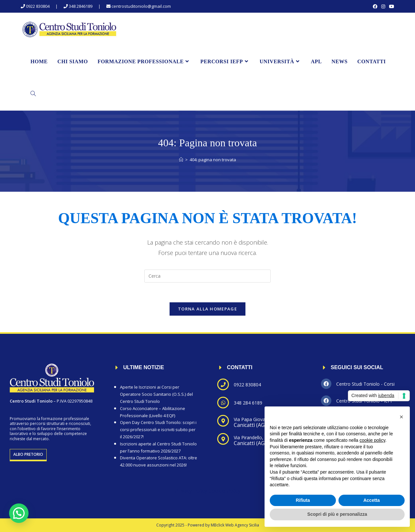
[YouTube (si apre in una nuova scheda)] (391, 6)
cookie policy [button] (372, 440)
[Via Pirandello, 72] (223, 439)
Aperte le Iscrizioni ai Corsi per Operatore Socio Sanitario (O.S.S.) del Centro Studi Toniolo (156, 394)
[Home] (181, 160)
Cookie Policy (225, 491)
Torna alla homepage (207, 309)
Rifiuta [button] (303, 500)
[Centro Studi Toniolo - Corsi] (326, 384)
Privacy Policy (191, 491)
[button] (19, 513)
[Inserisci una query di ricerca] (207, 276)
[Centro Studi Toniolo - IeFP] (326, 401)
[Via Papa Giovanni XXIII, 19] (223, 421)
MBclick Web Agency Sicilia (235, 525)
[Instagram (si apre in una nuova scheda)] (383, 6)
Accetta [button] (372, 500)
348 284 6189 (248, 403)
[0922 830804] (223, 384)
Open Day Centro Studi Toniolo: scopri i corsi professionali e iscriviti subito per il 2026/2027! (158, 429)
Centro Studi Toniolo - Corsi (365, 384)
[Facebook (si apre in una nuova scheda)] (375, 6)
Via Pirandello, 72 (252, 437)
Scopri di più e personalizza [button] (337, 514)
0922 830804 (247, 385)
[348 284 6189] (223, 403)
